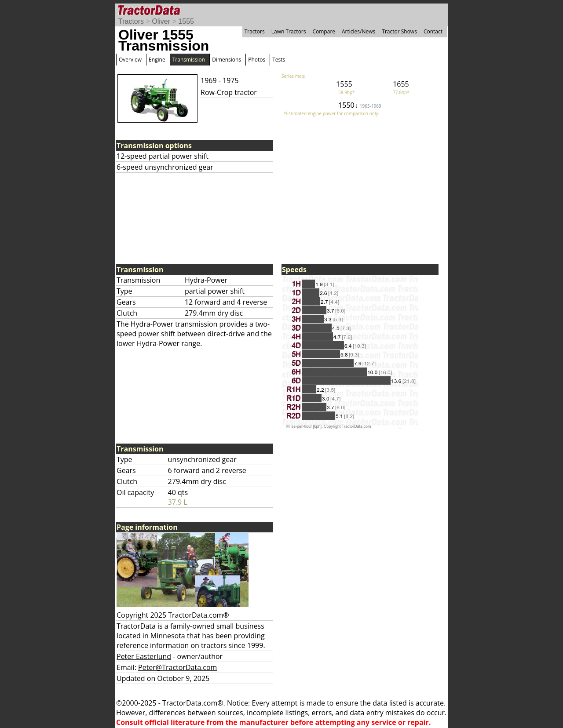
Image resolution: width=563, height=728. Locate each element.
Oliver (161, 21)
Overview (130, 60)
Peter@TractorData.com (177, 667)
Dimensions (227, 60)
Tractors (131, 21)
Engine (157, 60)
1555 (186, 21)
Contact (433, 31)
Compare (324, 31)
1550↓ (360, 105)
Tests (279, 60)
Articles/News (358, 31)
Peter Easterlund (144, 656)
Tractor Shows (399, 31)
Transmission (189, 60)
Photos (257, 60)
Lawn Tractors (289, 31)
